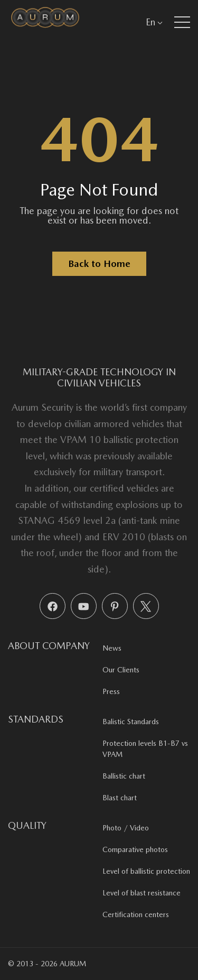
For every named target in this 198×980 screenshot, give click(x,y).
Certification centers (136, 914)
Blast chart (120, 798)
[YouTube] (84, 606)
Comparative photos (135, 849)
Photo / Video (126, 828)
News (112, 648)
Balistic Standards (131, 722)
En (154, 22)
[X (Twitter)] (146, 606)
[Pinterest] (115, 606)
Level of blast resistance (142, 893)
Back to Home (99, 264)
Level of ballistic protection (146, 871)
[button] (182, 22)
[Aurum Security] (45, 22)
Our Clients (121, 670)
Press (111, 691)
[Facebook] (53, 606)
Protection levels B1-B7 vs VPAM (145, 749)
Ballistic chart (124, 776)
